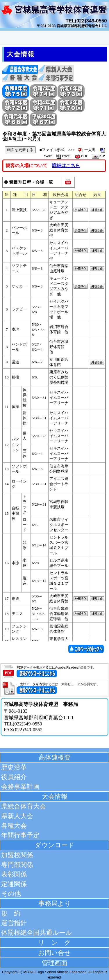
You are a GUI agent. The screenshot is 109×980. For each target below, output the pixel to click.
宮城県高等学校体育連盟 (55, 12)
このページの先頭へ (88, 649)
